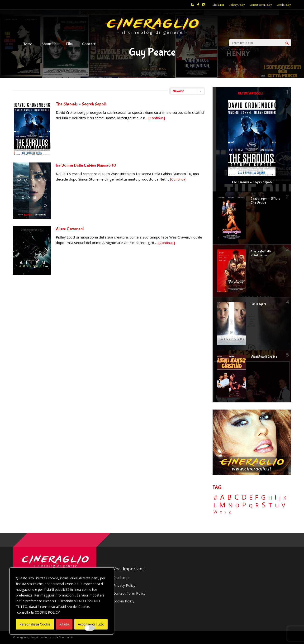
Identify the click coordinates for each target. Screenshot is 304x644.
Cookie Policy (284, 5)
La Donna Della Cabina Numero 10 (86, 165)
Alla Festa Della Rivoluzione (261, 253)
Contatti (89, 44)
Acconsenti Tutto (91, 624)
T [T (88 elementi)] (270, 505)
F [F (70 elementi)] (257, 498)
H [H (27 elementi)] (270, 498)
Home (27, 44)
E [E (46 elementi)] (251, 498)
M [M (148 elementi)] (222, 505)
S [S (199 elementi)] (264, 505)
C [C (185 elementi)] (237, 497)
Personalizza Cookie (35, 624)
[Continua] (157, 118)
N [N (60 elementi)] (230, 505)
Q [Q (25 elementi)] (251, 506)
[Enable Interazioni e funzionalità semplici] (90, 628)
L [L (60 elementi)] (215, 505)
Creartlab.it (66, 637)
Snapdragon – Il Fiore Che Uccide (265, 201)
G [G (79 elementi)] (263, 497)
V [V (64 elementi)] (283, 505)
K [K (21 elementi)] (285, 498)
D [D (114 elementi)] (244, 497)
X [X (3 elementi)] (221, 512)
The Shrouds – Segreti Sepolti (81, 104)
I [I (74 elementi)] (276, 497)
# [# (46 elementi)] (215, 498)
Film (69, 44)
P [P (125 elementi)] (244, 505)
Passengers (258, 304)
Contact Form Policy (261, 5)
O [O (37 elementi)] (237, 506)
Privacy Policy (237, 5)
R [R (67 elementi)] (257, 505)
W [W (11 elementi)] (215, 512)
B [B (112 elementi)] (229, 497)
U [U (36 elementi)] (277, 506)
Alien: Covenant (70, 229)
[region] (62, 601)
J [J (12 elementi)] (280, 498)
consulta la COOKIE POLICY (38, 612)
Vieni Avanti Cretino (264, 357)
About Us (49, 44)
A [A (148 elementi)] (222, 497)
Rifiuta (64, 624)
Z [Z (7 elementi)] (230, 512)
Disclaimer (218, 5)
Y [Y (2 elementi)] (225, 513)
